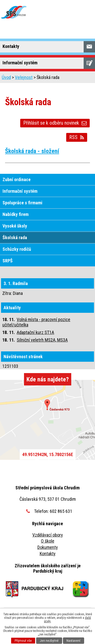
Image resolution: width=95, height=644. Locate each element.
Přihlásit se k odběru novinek (55, 123)
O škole (48, 541)
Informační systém (20, 191)
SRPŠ (8, 261)
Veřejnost (24, 77)
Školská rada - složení (32, 151)
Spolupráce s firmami (22, 203)
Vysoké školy (15, 226)
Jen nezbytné (49, 641)
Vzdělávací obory (48, 535)
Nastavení (73, 641)
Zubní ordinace (17, 179)
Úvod (6, 77)
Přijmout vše (23, 641)
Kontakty (48, 554)
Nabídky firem (16, 214)
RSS (77, 137)
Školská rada (15, 237)
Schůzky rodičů (17, 249)
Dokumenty (48, 547)
